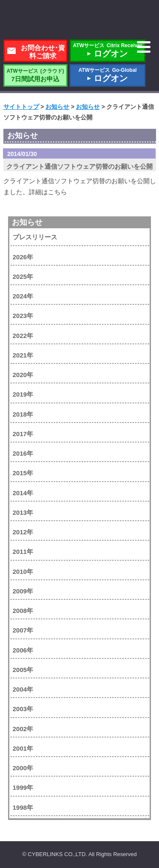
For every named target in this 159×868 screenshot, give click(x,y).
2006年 (23, 650)
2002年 (23, 729)
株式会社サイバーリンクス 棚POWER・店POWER (80, 20)
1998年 (23, 807)
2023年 (23, 316)
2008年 (23, 611)
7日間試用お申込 (35, 75)
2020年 (23, 375)
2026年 (23, 257)
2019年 (23, 394)
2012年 (23, 532)
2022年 (23, 336)
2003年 (23, 709)
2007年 (23, 630)
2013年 (23, 512)
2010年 (23, 572)
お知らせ (27, 222)
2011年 (23, 552)
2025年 (23, 277)
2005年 (23, 670)
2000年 (23, 768)
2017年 (23, 434)
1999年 (23, 787)
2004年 (23, 689)
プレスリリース (35, 237)
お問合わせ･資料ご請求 (43, 52)
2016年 (23, 453)
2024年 (23, 296)
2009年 (23, 591)
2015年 (23, 473)
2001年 (23, 748)
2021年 (23, 355)
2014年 (23, 493)
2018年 (23, 414)
